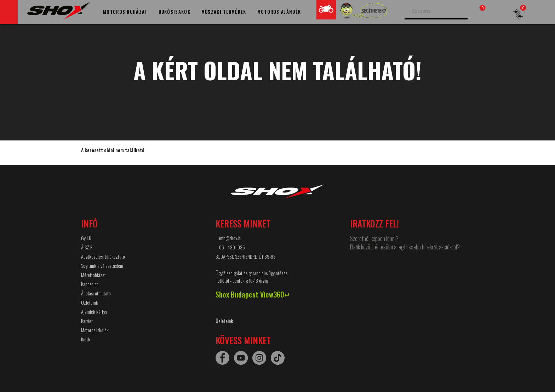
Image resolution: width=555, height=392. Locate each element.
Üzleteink (90, 302)
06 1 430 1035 (232, 247)
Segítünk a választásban (102, 266)
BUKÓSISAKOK (174, 12)
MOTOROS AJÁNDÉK (279, 12)
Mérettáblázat (93, 275)
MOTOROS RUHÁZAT (125, 12)
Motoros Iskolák (95, 330)
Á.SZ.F (87, 247)
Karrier (87, 321)
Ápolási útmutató (96, 293)
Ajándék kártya (94, 312)
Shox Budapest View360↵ (253, 294)
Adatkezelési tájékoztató (103, 256)
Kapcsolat (90, 284)
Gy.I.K (86, 238)
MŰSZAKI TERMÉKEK (224, 12)
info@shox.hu (231, 238)
